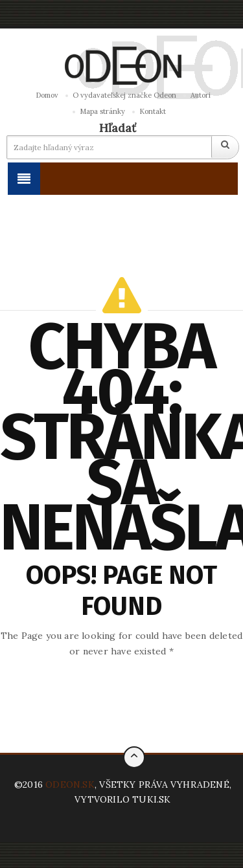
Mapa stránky (102, 111)
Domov (47, 95)
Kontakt (153, 111)
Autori (201, 95)
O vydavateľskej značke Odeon (124, 95)
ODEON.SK (70, 785)
